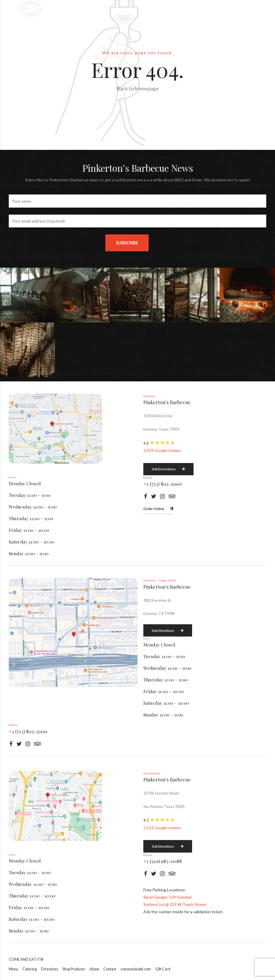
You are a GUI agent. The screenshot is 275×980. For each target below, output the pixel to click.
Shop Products (74, 969)
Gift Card (163, 969)
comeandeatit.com (136, 969)
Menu (13, 969)
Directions (50, 969)
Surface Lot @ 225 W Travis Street (175, 904)
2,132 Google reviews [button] (162, 828)
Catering (30, 969)
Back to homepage (138, 88)
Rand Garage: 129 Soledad (167, 897)
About (94, 969)
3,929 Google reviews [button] (162, 450)
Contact (110, 969)
